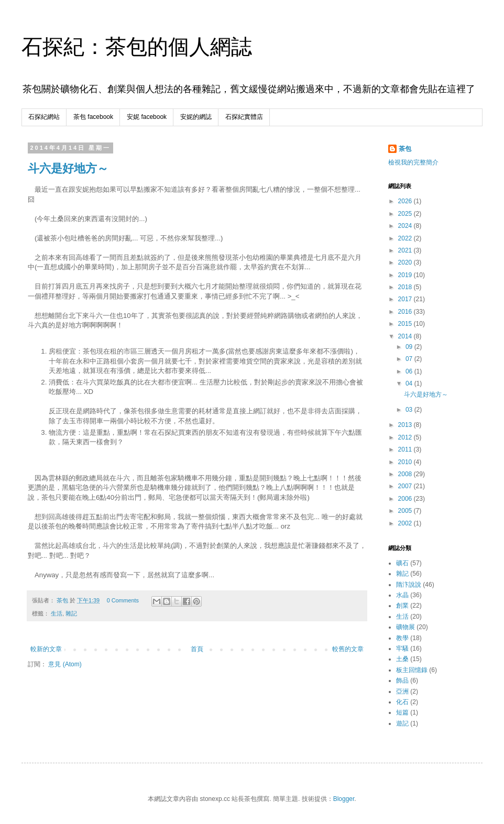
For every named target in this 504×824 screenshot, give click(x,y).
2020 (406, 262)
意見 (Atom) (65, 664)
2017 (406, 299)
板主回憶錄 (412, 670)
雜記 (71, 613)
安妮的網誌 (196, 117)
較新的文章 (46, 649)
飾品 (402, 680)
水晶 (402, 595)
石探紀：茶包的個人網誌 (137, 47)
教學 (402, 638)
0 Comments (123, 600)
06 (410, 371)
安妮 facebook (147, 117)
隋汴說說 (409, 585)
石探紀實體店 (244, 117)
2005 (406, 511)
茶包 (405, 149)
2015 (406, 324)
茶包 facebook (93, 117)
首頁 (197, 649)
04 (410, 383)
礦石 (402, 563)
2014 (406, 336)
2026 (406, 201)
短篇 (402, 712)
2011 (406, 449)
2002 (406, 523)
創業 (402, 606)
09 (410, 347)
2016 (406, 312)
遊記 (402, 723)
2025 (406, 214)
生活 (57, 613)
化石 (402, 702)
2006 (406, 499)
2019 (406, 275)
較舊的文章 (348, 649)
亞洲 (402, 691)
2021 (406, 250)
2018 (406, 287)
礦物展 (406, 627)
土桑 (402, 659)
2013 (406, 425)
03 (410, 410)
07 (410, 359)
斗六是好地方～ (68, 168)
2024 (406, 226)
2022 (406, 238)
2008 (406, 474)
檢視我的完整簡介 (413, 162)
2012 (406, 437)
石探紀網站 (44, 117)
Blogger (344, 799)
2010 (406, 462)
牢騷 (402, 649)
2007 (406, 486)
